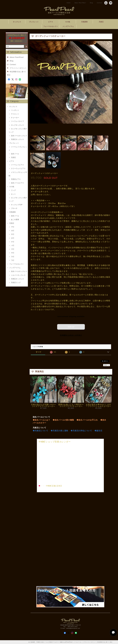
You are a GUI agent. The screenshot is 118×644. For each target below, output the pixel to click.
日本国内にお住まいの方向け (71, 335)
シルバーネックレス (18, 275)
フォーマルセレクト (51, 26)
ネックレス (17, 22)
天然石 (101, 22)
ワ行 (13, 260)
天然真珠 (84, 22)
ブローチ (14, 208)
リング (13, 190)
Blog (91, 3)
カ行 (13, 231)
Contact (100, 3)
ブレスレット (34, 22)
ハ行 (13, 245)
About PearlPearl (80, 3)
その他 (68, 22)
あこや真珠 (15, 220)
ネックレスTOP (17, 205)
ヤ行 (13, 253)
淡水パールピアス (17, 183)
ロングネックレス (17, 125)
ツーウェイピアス (17, 165)
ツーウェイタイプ (17, 121)
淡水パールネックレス (19, 136)
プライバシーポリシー (18, 68)
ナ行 (13, 242)
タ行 (13, 238)
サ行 (13, 234)
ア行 (13, 227)
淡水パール (15, 154)
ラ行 (13, 257)
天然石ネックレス (17, 139)
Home (69, 3)
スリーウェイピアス (18, 168)
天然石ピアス (16, 179)
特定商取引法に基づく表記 (105, 642)
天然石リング (16, 282)
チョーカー (15, 118)
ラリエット (15, 114)
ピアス (51, 22)
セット (13, 194)
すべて (38, 352)
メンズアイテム (68, 26)
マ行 (13, 249)
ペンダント (15, 110)
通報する (107, 365)
